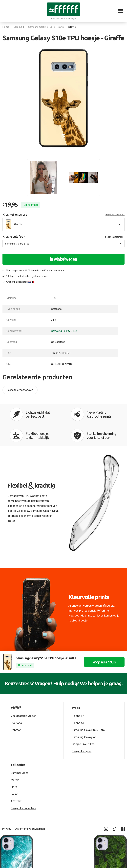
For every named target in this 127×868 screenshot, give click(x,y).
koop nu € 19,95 (104, 662)
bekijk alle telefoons (115, 237)
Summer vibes (20, 773)
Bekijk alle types (82, 751)
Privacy (7, 829)
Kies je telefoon (63, 237)
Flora (14, 787)
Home (6, 27)
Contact (16, 730)
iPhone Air (78, 723)
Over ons (16, 723)
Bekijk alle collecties (23, 808)
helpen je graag (105, 683)
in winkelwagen (63, 259)
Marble (15, 780)
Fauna (61, 27)
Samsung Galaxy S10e (41, 27)
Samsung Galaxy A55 (85, 737)
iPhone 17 (78, 716)
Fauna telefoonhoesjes (20, 390)
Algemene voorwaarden (30, 829)
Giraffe (72, 27)
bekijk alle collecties (115, 215)
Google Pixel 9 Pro (83, 744)
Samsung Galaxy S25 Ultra (88, 730)
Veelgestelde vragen (23, 716)
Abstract (16, 801)
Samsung (19, 27)
